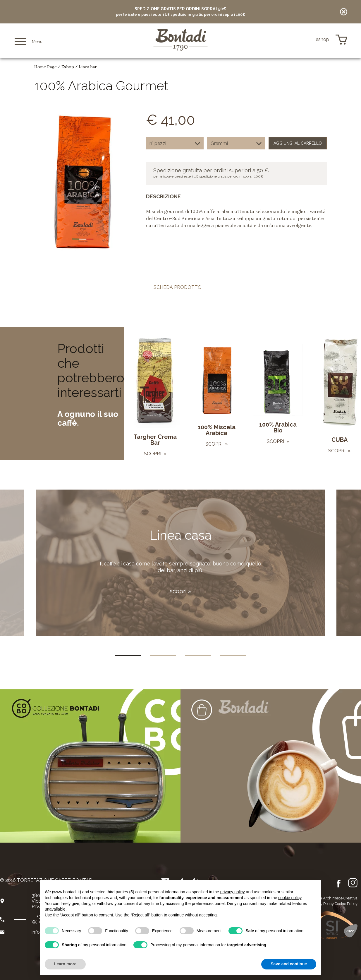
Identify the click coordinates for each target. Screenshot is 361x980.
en (297, 40)
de (306, 40)
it (290, 40)
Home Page (45, 67)
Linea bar (88, 67)
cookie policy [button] (290, 898)
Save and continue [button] (289, 964)
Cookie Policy (346, 904)
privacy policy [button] (233, 892)
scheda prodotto (178, 287)
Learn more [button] (65, 964)
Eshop (68, 67)
